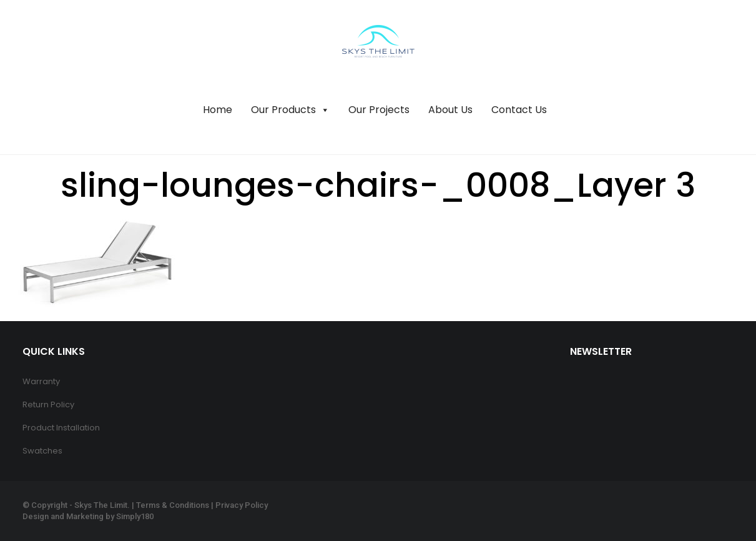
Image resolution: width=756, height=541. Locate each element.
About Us (450, 110)
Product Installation (61, 428)
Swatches (42, 451)
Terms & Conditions (173, 505)
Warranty (41, 381)
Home (218, 110)
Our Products (290, 110)
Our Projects (379, 110)
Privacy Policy (242, 505)
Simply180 (135, 516)
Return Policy (48, 405)
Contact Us (519, 110)
